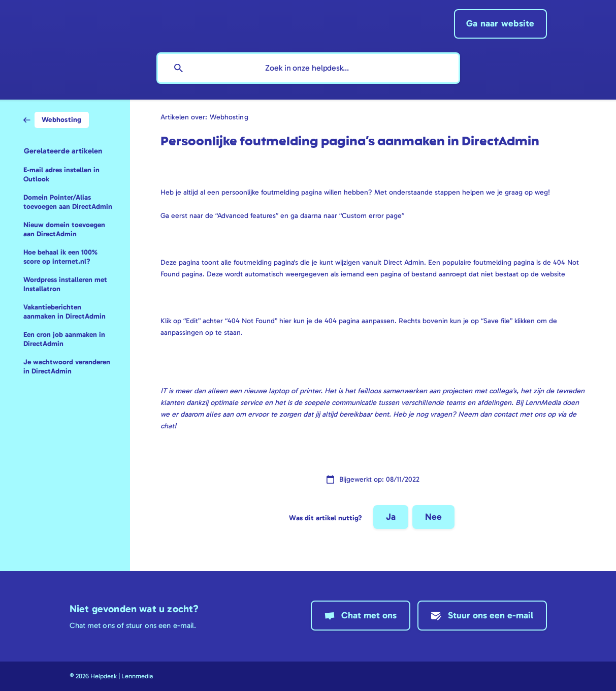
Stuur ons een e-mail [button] (491, 615)
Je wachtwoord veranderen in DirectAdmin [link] (67, 367)
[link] (56, 119)
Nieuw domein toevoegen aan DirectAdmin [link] (64, 229)
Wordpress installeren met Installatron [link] (65, 284)
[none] (500, 24)
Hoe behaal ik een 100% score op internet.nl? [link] (60, 257)
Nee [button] (433, 517)
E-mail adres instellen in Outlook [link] (61, 175)
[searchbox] (308, 68)
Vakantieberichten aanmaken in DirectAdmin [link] (64, 312)
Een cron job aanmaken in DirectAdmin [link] (64, 339)
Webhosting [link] (229, 117)
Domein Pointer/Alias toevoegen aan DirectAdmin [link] (68, 202)
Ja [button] (391, 517)
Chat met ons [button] (369, 615)
